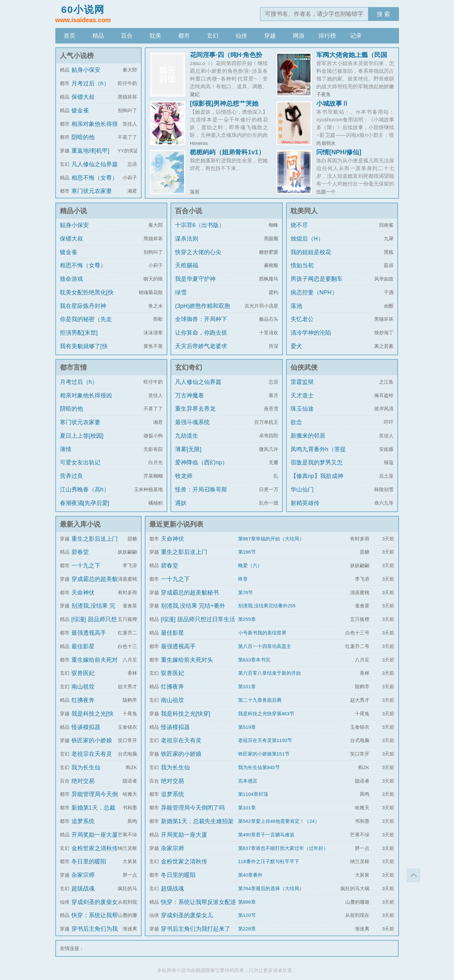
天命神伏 (83, 593)
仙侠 (241, 36)
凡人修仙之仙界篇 (95, 164)
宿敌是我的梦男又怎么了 (317, 468)
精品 (98, 36)
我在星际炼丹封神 (83, 306)
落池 (296, 306)
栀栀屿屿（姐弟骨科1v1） (227, 152)
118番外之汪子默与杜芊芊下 (269, 861)
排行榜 (327, 36)
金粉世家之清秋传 (95, 848)
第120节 (247, 915)
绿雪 (181, 292)
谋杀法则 (187, 239)
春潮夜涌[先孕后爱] (85, 503)
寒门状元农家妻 (92, 191)
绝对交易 (83, 781)
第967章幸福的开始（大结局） (271, 539)
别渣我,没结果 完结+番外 (193, 606)
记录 (356, 36)
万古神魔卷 (190, 395)
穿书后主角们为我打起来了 (196, 929)
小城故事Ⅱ (332, 103)
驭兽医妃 (83, 673)
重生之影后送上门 (95, 539)
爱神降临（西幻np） (201, 462)
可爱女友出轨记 (80, 462)
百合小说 (189, 211)
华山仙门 (302, 490)
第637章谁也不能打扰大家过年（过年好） (283, 848)
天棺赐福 (187, 265)
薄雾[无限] (188, 449)
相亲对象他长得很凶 (86, 395)
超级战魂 (83, 889)
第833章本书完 (254, 660)
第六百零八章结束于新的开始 (269, 673)
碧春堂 (80, 552)
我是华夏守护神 (195, 279)
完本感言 (248, 781)
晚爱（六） (250, 565)
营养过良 (71, 476)
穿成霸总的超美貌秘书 (190, 593)
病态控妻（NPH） (314, 292)
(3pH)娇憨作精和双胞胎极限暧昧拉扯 (203, 312)
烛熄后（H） (307, 239)
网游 (299, 36)
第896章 (247, 902)
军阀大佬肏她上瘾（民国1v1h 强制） (352, 58)
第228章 (247, 929)
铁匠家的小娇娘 (92, 740)
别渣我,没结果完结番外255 (267, 606)
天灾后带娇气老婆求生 (201, 352)
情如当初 (302, 265)
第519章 (247, 727)
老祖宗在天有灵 (92, 754)
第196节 (247, 552)
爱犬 (296, 346)
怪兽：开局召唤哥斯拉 (201, 495)
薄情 (66, 449)
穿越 (270, 36)
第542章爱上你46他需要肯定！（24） (279, 821)
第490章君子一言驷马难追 (266, 835)
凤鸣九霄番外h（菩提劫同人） (318, 455)
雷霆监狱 (302, 382)
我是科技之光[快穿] (186, 714)
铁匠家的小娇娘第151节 (264, 754)
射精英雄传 (305, 503)
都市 (184, 36)
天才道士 (302, 395)
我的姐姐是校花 (311, 252)
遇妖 (181, 503)
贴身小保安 (86, 70)
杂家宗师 (83, 875)
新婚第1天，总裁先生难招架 (197, 821)
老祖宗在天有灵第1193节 (265, 740)
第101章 (247, 686)
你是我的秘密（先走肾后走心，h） (86, 325)
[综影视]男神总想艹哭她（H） (224, 107)
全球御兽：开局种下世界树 (201, 325)
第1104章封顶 (253, 794)
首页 (69, 36)
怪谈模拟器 (86, 727)
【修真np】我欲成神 (317, 476)
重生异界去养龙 (195, 409)
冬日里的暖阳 (89, 861)
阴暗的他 (83, 137)
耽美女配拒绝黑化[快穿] (87, 298)
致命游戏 (71, 279)
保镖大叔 (83, 97)
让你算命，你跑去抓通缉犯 (201, 338)
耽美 (155, 36)
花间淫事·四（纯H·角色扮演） (226, 58)
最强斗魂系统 (192, 422)
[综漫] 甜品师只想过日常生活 (198, 619)
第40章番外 (250, 875)
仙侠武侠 (304, 367)
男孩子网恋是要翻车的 (317, 285)
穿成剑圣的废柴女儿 (187, 915)
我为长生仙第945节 (259, 767)
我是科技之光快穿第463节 (266, 714)
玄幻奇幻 (189, 367)
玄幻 (213, 36)
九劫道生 (187, 436)
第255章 (247, 619)
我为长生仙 (86, 767)
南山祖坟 (83, 687)
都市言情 (73, 367)
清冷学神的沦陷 (311, 333)
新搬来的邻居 (308, 436)
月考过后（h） (90, 83)
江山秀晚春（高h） (85, 490)
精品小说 (73, 211)
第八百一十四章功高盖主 (265, 646)
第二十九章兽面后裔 (260, 700)
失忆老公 (302, 319)
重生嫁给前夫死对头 (187, 660)
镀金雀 (80, 110)
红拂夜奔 (83, 700)
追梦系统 (83, 821)
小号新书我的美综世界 (262, 633)
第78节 (246, 592)
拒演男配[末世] (79, 333)
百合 (127, 36)
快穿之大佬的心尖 (198, 252)
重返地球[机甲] (90, 151)
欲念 (296, 422)
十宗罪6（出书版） (200, 225)
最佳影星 (83, 646)
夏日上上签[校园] (82, 436)
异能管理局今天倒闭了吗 (193, 808)
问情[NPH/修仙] (339, 152)
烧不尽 (299, 225)
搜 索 (383, 14)
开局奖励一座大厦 (95, 835)
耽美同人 (304, 211)
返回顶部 (413, 875)
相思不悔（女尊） (95, 178)
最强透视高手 (89, 633)
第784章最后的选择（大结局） (271, 888)
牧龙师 (184, 476)
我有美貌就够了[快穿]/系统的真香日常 (85, 352)
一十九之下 (86, 566)
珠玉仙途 (302, 409)
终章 (243, 579)
